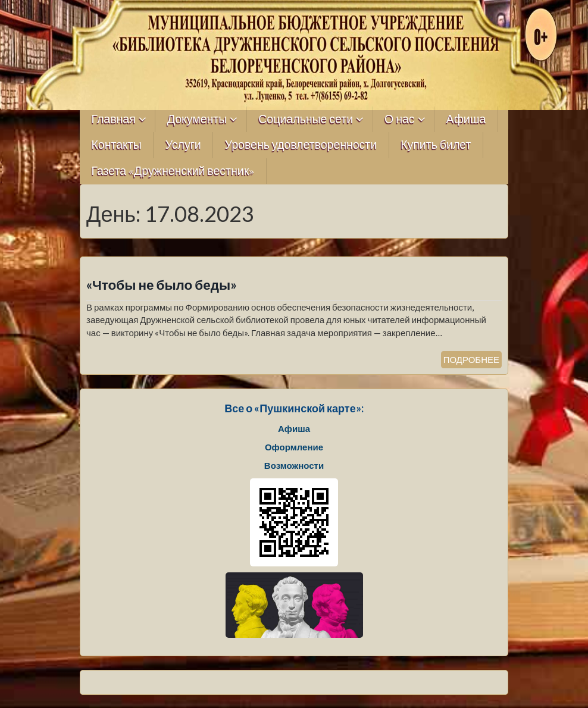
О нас (400, 119)
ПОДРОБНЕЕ (471, 359)
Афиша (466, 119)
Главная (114, 119)
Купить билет (436, 145)
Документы (197, 119)
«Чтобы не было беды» (162, 285)
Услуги (183, 145)
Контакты (117, 145)
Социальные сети (306, 119)
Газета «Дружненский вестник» (173, 171)
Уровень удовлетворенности (301, 145)
